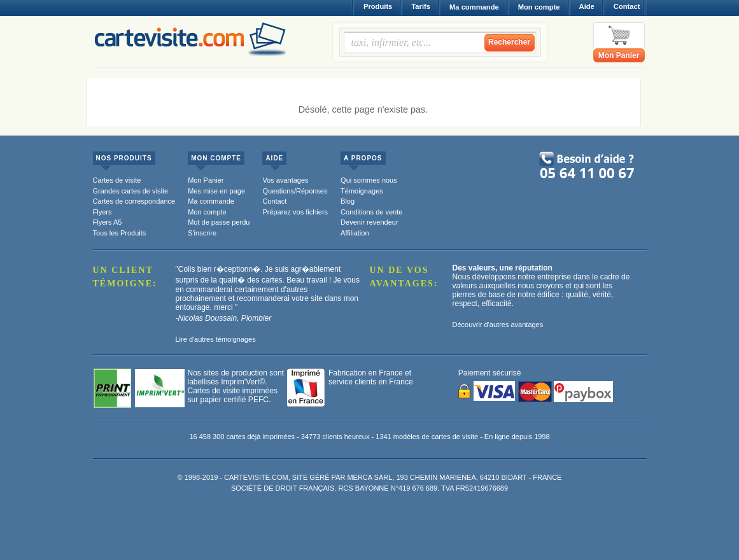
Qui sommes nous (369, 180)
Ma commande (474, 7)
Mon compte (539, 7)
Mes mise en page (216, 191)
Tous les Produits (120, 233)
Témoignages (362, 191)
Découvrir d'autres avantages (498, 325)
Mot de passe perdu (219, 222)
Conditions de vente (371, 212)
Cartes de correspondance (134, 201)
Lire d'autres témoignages (216, 339)
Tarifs (421, 6)
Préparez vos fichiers (295, 212)
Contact (627, 6)
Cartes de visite (117, 180)
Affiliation (355, 233)
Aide (587, 6)
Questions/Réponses (295, 191)
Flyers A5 (108, 222)
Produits (378, 6)
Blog (348, 201)
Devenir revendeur (369, 222)
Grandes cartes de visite (131, 191)
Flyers (102, 212)
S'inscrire (202, 233)
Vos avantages (285, 180)
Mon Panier (619, 55)
